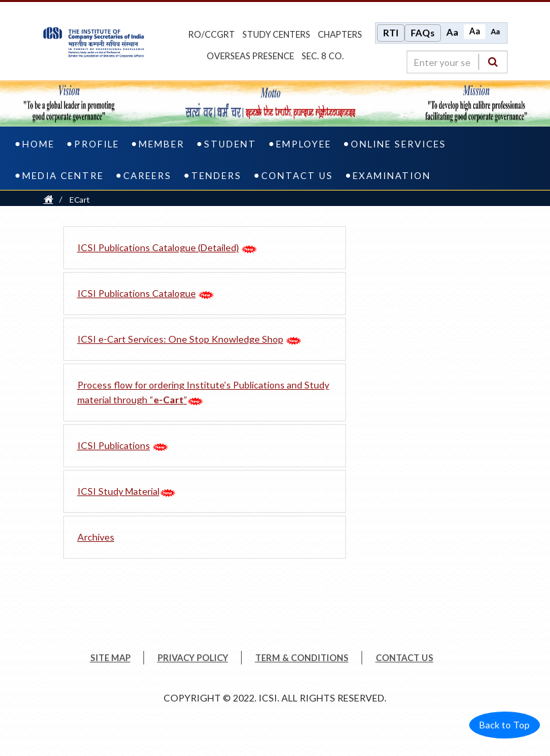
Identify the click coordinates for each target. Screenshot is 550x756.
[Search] (493, 62)
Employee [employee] (304, 144)
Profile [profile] (97, 144)
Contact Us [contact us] (297, 176)
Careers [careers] (147, 176)
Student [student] (230, 144)
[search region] (457, 62)
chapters (340, 34)
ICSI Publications (114, 445)
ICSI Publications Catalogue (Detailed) (158, 247)
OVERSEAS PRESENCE (250, 56)
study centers (276, 34)
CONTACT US (405, 658)
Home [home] (38, 144)
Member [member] (162, 144)
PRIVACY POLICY (193, 658)
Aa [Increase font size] (452, 32)
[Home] (48, 200)
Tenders (216, 176)
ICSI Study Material (118, 491)
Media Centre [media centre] (63, 176)
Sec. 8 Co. (323, 56)
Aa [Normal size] (475, 31)
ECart (79, 200)
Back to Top (505, 725)
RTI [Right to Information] (391, 33)
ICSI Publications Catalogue (137, 293)
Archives (96, 537)
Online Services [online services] (399, 144)
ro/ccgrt (212, 34)
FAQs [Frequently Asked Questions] (423, 33)
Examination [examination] (392, 176)
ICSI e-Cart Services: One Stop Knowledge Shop (180, 339)
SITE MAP (110, 658)
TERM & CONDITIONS (302, 658)
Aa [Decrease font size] (495, 31)
